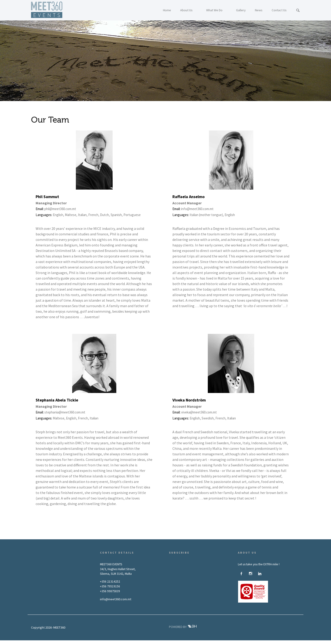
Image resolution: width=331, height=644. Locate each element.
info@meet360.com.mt (116, 599)
